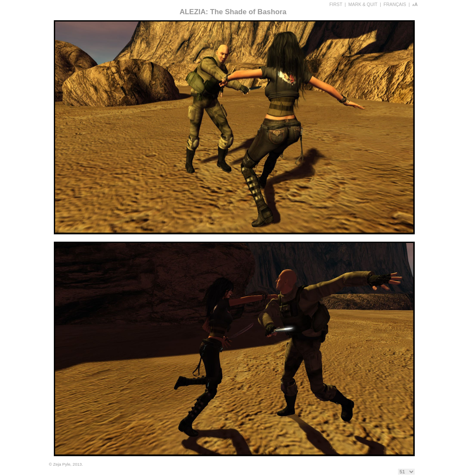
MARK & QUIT (363, 5)
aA (415, 5)
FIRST (336, 5)
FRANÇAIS (395, 5)
